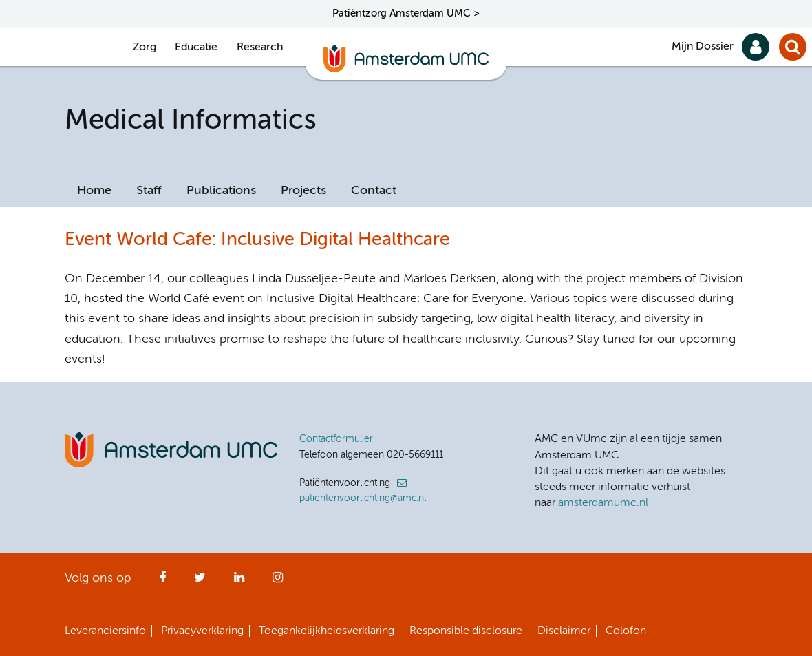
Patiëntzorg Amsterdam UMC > (406, 13)
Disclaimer (564, 631)
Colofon (626, 631)
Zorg (145, 47)
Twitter (200, 582)
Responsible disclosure (466, 631)
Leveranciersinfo (105, 631)
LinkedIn (239, 582)
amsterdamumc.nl (603, 503)
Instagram (278, 582)
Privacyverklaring (202, 631)
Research (260, 47)
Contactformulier (336, 439)
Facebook (162, 582)
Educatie (196, 47)
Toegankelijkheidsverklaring (327, 631)
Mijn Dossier (703, 47)
